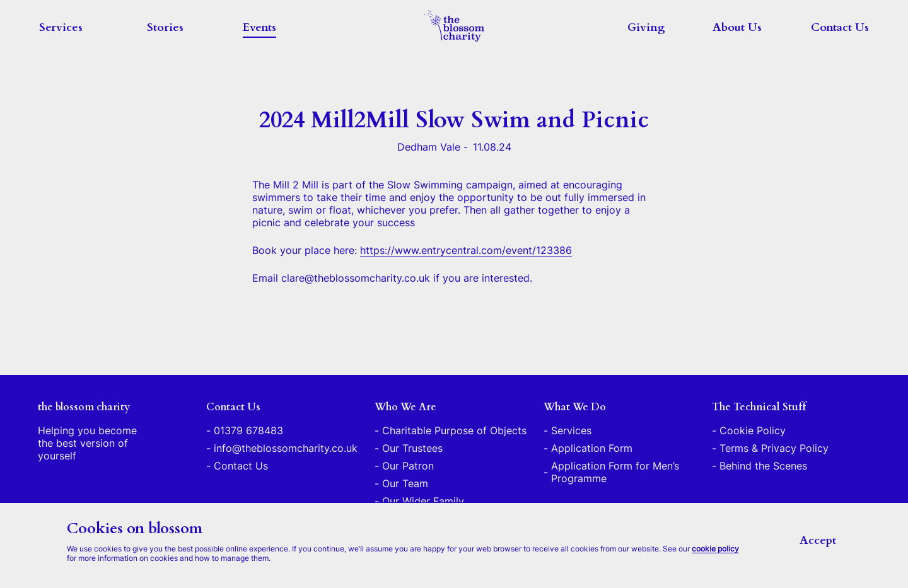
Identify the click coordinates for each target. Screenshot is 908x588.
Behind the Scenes (763, 466)
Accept (818, 540)
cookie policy (715, 549)
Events (259, 27)
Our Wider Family (423, 501)
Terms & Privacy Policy (774, 448)
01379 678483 (248, 430)
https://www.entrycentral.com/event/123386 (466, 250)
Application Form (592, 448)
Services (61, 27)
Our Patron (408, 466)
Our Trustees (412, 448)
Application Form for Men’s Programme (615, 472)
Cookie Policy (753, 430)
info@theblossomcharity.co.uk (286, 448)
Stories (165, 27)
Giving (646, 27)
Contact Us (840, 27)
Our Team (405, 483)
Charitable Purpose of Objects (454, 430)
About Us (737, 27)
